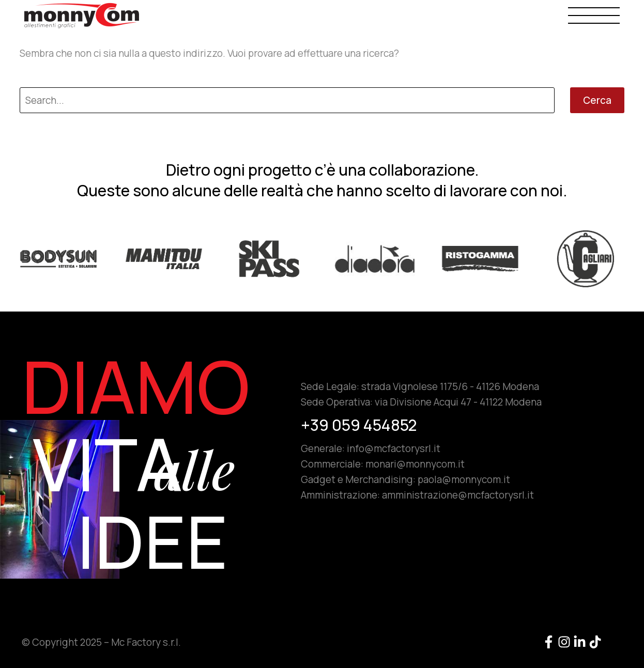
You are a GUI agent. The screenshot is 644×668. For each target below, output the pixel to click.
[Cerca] (287, 100)
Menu (594, 15)
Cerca (597, 100)
